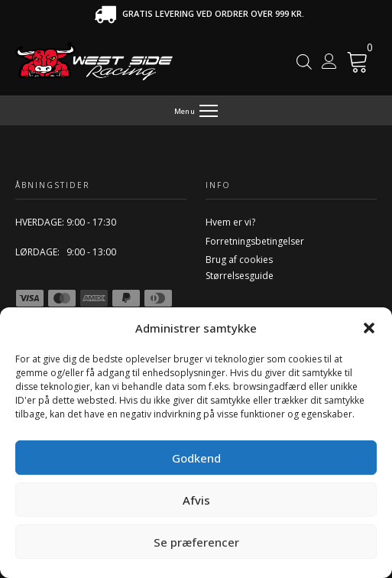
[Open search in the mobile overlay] (304, 62)
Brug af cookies (239, 260)
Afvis (196, 500)
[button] (369, 328)
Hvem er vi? (230, 222)
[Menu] (196, 111)
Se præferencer (196, 542)
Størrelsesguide (240, 276)
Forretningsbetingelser (255, 241)
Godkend (196, 458)
